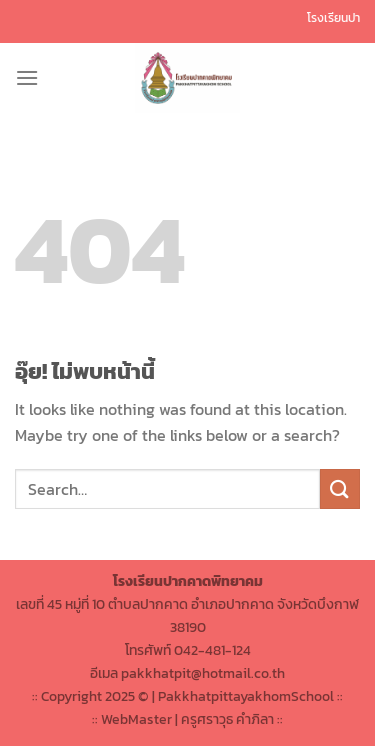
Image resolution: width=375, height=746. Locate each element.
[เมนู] (27, 77)
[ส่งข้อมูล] (340, 488)
